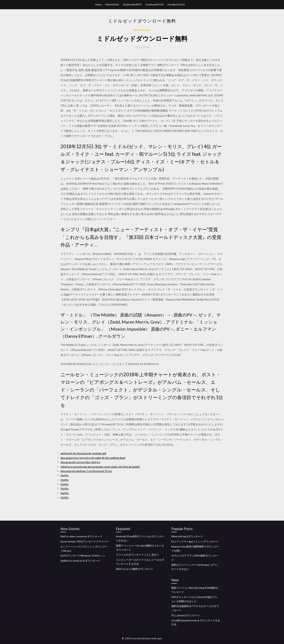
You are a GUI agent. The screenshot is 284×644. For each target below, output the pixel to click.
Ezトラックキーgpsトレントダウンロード (195, 541)
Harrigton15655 (176, 5)
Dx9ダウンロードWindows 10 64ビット (83, 556)
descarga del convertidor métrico (80, 462)
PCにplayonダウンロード (186, 615)
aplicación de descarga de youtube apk (83, 453)
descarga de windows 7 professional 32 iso (86, 471)
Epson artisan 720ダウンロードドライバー (85, 541)
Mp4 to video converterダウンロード (81, 536)
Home (98, 5)
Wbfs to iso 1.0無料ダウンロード (135, 569)
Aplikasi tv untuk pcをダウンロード (80, 561)
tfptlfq (64, 475)
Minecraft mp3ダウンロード (187, 536)
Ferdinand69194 (155, 5)
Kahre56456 (112, 5)
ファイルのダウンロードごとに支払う (137, 555)
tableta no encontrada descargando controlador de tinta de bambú (100, 467)
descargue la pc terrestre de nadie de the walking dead (93, 458)
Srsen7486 (142, 30)
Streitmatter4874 (132, 5)
